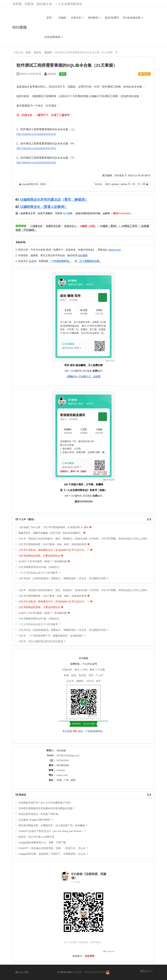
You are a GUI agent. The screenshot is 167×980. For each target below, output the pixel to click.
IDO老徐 (20, 27)
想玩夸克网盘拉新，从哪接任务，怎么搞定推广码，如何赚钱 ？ (53, 825)
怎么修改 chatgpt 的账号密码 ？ (36, 820)
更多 (149, 519)
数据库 (48, 52)
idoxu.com (62, 775)
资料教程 (94, 18)
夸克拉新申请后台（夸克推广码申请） (39, 814)
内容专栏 (78, 18)
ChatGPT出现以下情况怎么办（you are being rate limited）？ (52, 831)
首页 (49, 18)
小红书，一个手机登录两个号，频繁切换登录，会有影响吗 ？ (52, 636)
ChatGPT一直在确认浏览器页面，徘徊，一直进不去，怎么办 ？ (53, 848)
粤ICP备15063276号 (95, 972)
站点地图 (22, 972)
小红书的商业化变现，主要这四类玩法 (39, 556)
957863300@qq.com (68, 755)
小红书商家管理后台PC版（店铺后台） (40, 567)
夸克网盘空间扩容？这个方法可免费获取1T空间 (44, 803)
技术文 (38, 52)
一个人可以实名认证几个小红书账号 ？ (40, 573)
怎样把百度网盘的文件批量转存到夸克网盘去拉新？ (47, 808)
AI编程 (62, 18)
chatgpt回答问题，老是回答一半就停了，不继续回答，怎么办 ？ (54, 854)
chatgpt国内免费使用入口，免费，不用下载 (42, 842)
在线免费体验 (54, 37)
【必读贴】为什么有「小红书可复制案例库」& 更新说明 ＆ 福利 (54, 527)
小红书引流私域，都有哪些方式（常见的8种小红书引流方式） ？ (54, 550)
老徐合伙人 (70, 226)
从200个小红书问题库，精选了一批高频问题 (43, 561)
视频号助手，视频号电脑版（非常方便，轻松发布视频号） (50, 533)
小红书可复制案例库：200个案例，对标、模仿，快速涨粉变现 (53, 544)
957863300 (63, 760)
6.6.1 (146, 971)
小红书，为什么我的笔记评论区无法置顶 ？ (42, 641)
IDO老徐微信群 (133, 18)
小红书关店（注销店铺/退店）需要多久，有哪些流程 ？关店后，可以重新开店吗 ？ (64, 578)
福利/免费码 (112, 18)
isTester (61, 770)
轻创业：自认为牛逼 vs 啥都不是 (36, 837)
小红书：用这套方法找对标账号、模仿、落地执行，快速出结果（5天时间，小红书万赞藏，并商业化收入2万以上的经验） (85, 539)
